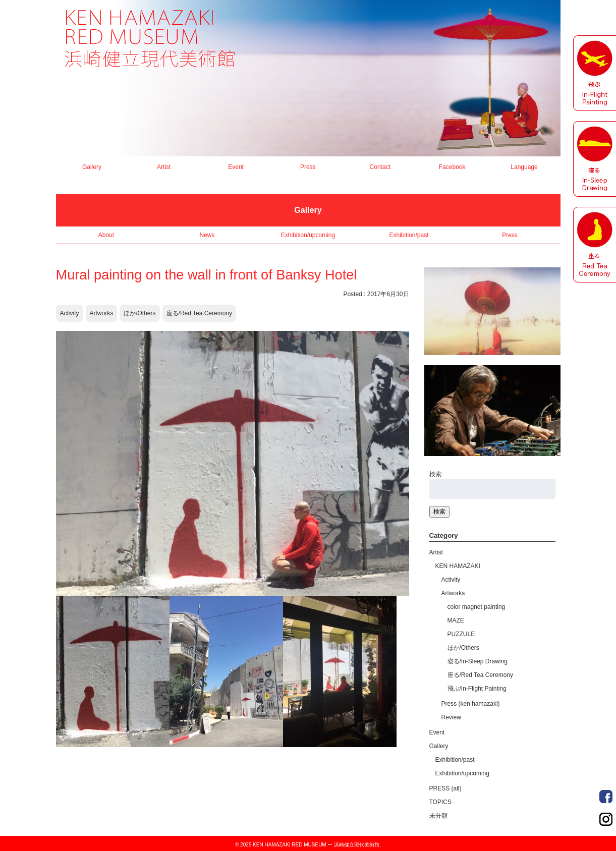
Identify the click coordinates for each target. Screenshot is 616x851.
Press (308, 167)
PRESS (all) (445, 788)
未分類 (438, 816)
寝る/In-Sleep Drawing (478, 661)
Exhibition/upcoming (308, 235)
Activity (70, 313)
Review (451, 717)
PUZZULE (461, 634)
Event (236, 167)
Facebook (452, 167)
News (207, 235)
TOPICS (440, 802)
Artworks (102, 313)
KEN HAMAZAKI (458, 566)
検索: (436, 474)
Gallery (92, 167)
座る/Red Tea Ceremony (200, 313)
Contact (380, 167)
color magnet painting (477, 607)
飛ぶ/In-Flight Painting (477, 689)
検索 (439, 512)
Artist (164, 167)
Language (524, 167)
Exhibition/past (409, 235)
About (106, 235)
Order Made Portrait (606, 797)
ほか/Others (139, 313)
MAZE (456, 620)
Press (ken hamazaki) (471, 704)
